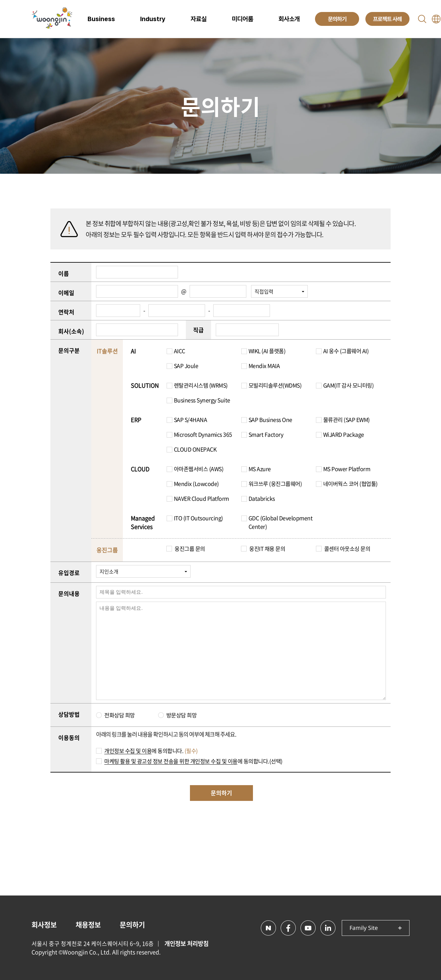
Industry (153, 19)
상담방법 (69, 714)
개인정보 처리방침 (186, 943)
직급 (198, 330)
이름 (64, 274)
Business (101, 19)
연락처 (66, 312)
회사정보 (44, 924)
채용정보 (88, 924)
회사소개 (289, 19)
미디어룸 (243, 19)
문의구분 (69, 350)
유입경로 (69, 573)
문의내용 (69, 594)
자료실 (199, 19)
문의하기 (132, 924)
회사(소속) (71, 331)
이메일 (66, 293)
